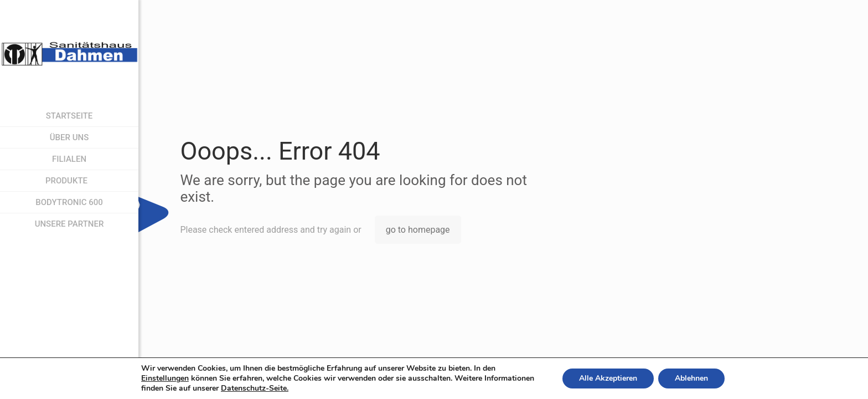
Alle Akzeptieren (608, 378)
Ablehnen (691, 378)
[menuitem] (130, 181)
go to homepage (418, 230)
